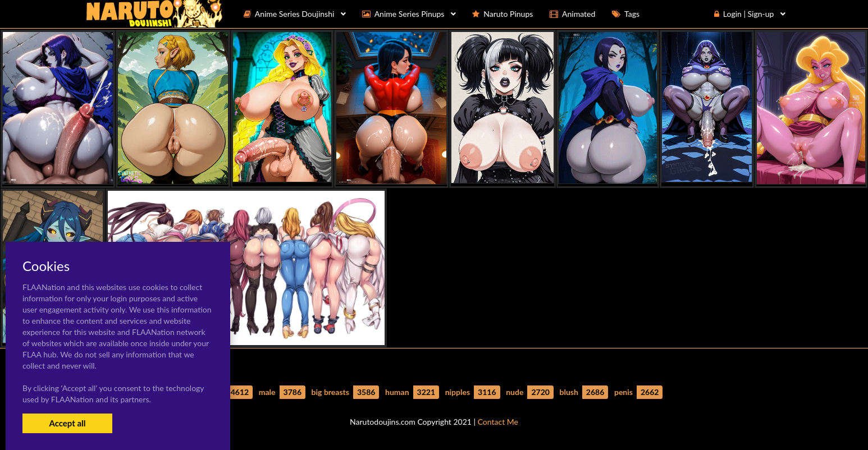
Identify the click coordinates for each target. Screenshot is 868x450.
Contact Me (498, 422)
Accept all (67, 423)
